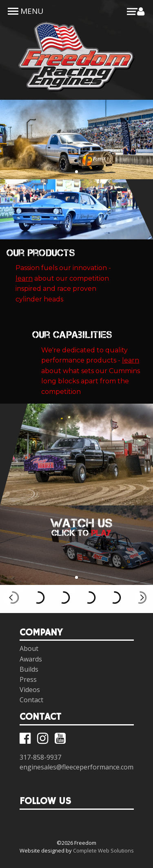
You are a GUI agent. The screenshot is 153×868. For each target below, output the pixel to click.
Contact (31, 700)
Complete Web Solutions (103, 850)
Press (28, 679)
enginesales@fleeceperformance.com (76, 767)
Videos (30, 690)
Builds (29, 669)
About (29, 648)
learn (24, 278)
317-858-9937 (40, 757)
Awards (31, 659)
